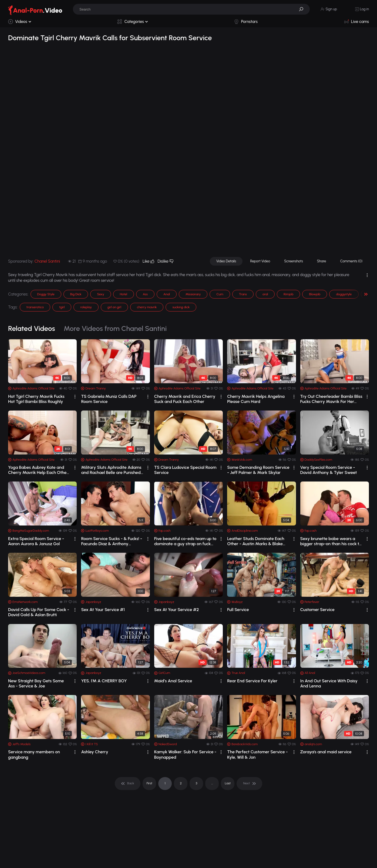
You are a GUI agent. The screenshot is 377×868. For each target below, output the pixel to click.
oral (265, 294)
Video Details (226, 261)
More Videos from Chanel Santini (115, 328)
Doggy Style (46, 294)
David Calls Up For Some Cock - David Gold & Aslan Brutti (39, 612)
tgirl (62, 307)
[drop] (75, 397)
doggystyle (344, 294)
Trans (243, 294)
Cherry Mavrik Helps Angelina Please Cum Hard (256, 399)
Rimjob (288, 294)
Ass (145, 294)
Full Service (238, 610)
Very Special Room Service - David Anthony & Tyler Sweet (329, 470)
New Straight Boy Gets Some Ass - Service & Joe (36, 683)
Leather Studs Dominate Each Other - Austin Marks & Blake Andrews (256, 541)
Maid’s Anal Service (173, 681)
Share (322, 261)
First (149, 783)
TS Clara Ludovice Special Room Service (185, 470)
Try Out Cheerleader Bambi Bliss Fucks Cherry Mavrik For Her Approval (331, 399)
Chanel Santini (47, 261)
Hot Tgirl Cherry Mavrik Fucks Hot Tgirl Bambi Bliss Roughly (36, 399)
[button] (303, 9)
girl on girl (114, 307)
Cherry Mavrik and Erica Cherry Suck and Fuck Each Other (185, 399)
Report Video (260, 261)
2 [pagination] (181, 783)
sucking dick (181, 307)
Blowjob (315, 294)
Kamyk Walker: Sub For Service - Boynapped (185, 754)
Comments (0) (351, 261)
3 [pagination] (196, 783)
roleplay (86, 307)
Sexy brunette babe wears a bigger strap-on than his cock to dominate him (331, 541)
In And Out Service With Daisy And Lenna (329, 683)
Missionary (193, 294)
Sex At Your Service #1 (103, 610)
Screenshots (294, 261)
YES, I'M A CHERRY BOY (104, 681)
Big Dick (76, 294)
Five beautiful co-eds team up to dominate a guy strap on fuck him (185, 541)
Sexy (100, 294)
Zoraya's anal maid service (326, 752)
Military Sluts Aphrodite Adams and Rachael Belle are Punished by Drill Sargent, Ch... (111, 470)
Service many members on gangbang (34, 754)
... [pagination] (212, 783)
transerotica (35, 307)
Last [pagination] (228, 783)
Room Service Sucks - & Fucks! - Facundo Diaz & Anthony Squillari (112, 541)
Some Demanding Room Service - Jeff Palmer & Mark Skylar (258, 470)
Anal (167, 294)
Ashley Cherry (95, 752)
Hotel (124, 294)
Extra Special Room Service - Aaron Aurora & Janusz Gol (36, 541)
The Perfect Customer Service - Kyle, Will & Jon (257, 754)
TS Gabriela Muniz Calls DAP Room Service (109, 399)
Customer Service (317, 610)
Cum (220, 294)
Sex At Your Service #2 (177, 610)
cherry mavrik (147, 307)
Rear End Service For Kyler (252, 681)
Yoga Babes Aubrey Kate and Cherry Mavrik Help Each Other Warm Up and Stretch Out (38, 470)
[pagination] (128, 784)
